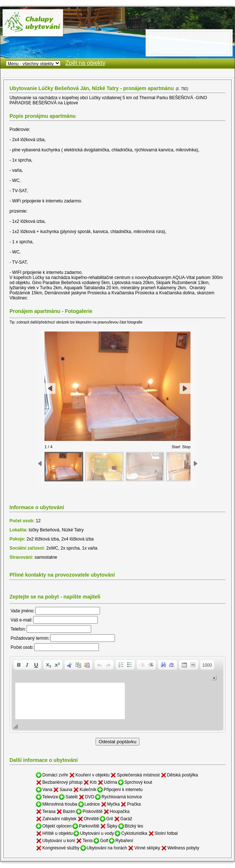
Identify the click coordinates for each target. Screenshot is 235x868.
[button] (19, 665)
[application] (117, 694)
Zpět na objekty (85, 63)
